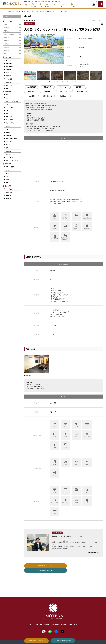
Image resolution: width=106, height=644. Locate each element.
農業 (7, 148)
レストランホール (11, 98)
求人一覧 (18, 11)
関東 (33, 2)
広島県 (29, 11)
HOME (4, 11)
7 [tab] (65, 81)
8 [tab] (68, 81)
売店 (7, 114)
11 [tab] (75, 81)
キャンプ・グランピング (12, 160)
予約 (7, 110)
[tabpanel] (30, 76)
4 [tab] (57, 81)
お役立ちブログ (73, 620)
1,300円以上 (9, 192)
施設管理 (8, 154)
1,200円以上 (9, 189)
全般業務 (8, 151)
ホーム (26, 5)
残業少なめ (9, 85)
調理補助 (8, 136)
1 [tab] (50, 81)
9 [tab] (70, 81)
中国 (49, 2)
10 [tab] (73, 81)
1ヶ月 (8, 170)
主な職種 (47, 5)
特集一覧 (40, 5)
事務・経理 (9, 117)
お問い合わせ (63, 5)
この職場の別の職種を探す (63, 641)
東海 (43, 2)
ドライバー (9, 142)
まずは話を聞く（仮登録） (36, 641)
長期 (7, 183)
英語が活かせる (47, 96)
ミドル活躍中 (10, 79)
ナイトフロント (10, 107)
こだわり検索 (33, 5)
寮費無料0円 (47, 87)
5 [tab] (60, 81)
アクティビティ (10, 123)
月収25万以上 (10, 66)
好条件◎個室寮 (31, 87)
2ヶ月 (8, 173)
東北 (29, 2)
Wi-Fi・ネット (10, 60)
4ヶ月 (8, 179)
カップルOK (9, 73)
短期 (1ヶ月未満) (10, 167)
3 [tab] (55, 81)
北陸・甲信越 (38, 2)
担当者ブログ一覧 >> (94, 553)
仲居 (7, 95)
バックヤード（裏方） (12, 139)
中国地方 (24, 11)
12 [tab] (78, 81)
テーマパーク (10, 157)
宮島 (33, 11)
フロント (8, 104)
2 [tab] (52, 81)
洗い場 (8, 126)
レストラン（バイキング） (13, 101)
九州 (56, 2)
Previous (23, 76)
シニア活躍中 (31, 96)
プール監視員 (10, 120)
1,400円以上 (9, 195)
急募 (7, 88)
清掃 (7, 129)
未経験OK (9, 70)
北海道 (26, 2)
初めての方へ (54, 5)
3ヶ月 (8, 176)
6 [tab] (62, 81)
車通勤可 (8, 76)
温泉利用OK (9, 63)
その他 (8, 145)
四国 (53, 2)
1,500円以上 (9, 198)
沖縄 (59, 2)
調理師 (8, 132)
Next (105, 76)
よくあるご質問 (72, 5)
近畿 (46, 2)
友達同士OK (9, 82)
